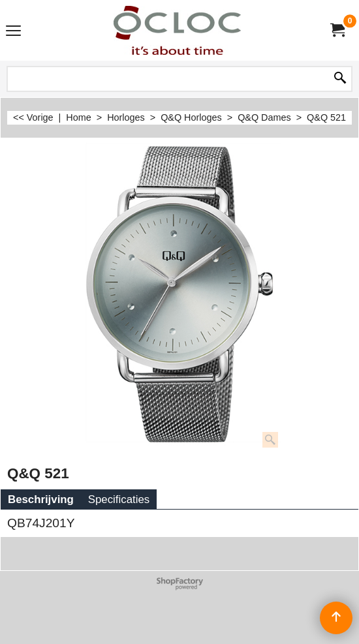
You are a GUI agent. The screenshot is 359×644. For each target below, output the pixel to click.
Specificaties (119, 499)
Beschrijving (41, 499)
